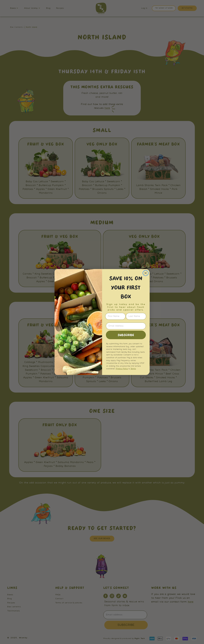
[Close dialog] (146, 273)
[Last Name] (136, 316)
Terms (133, 369)
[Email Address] (126, 326)
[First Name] (115, 316)
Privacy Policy (122, 369)
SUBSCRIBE (126, 335)
